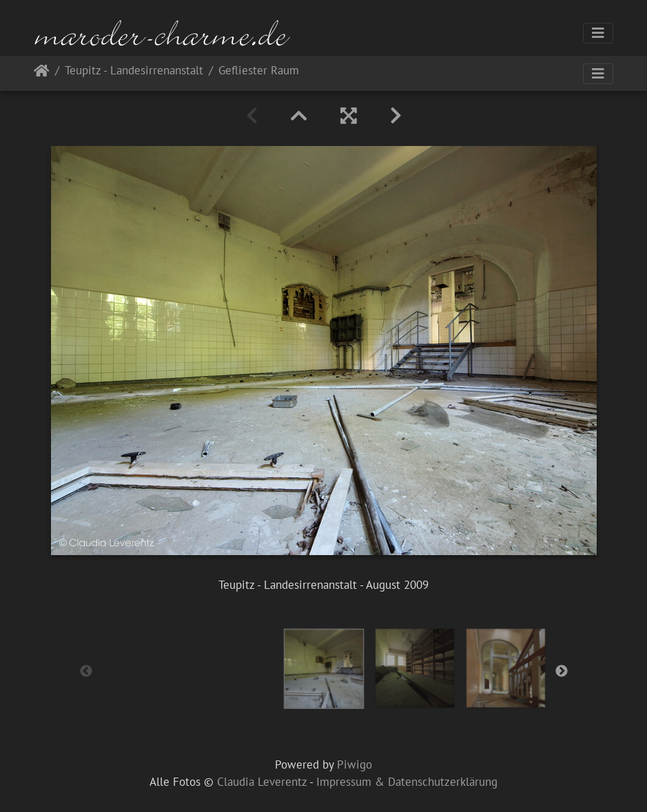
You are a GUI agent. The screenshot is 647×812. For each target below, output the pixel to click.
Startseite (42, 73)
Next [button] (562, 672)
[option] (324, 669)
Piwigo (355, 764)
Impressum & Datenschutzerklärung (407, 782)
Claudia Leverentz (262, 782)
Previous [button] (86, 672)
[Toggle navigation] (598, 33)
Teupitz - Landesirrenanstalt (134, 71)
